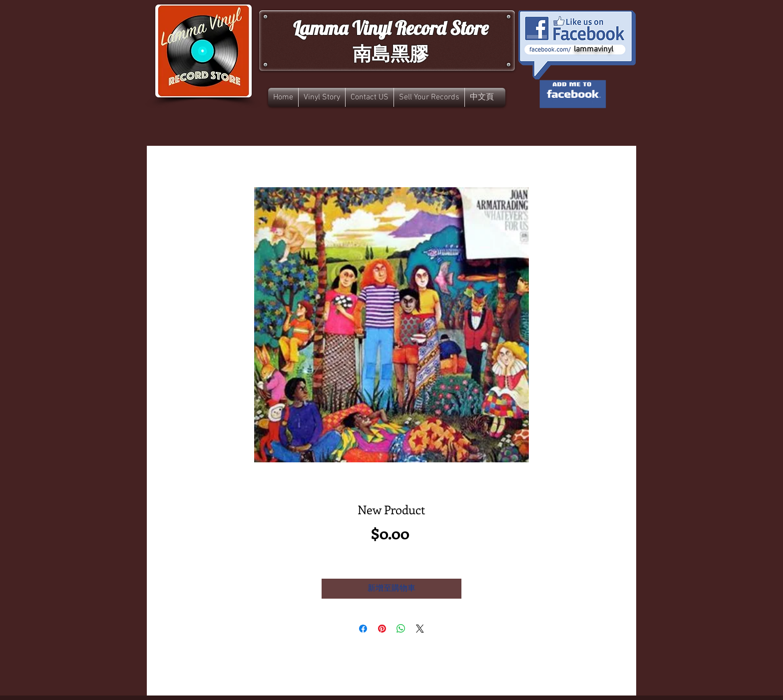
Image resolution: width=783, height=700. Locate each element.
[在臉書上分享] (363, 629)
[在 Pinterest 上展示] (382, 629)
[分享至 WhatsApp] (401, 629)
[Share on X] (420, 629)
